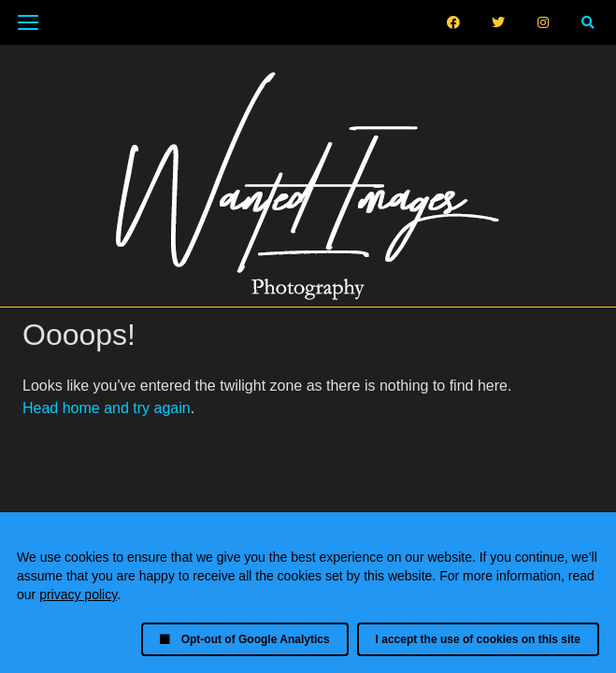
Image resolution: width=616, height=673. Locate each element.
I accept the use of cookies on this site (478, 639)
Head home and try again (107, 408)
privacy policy (78, 594)
